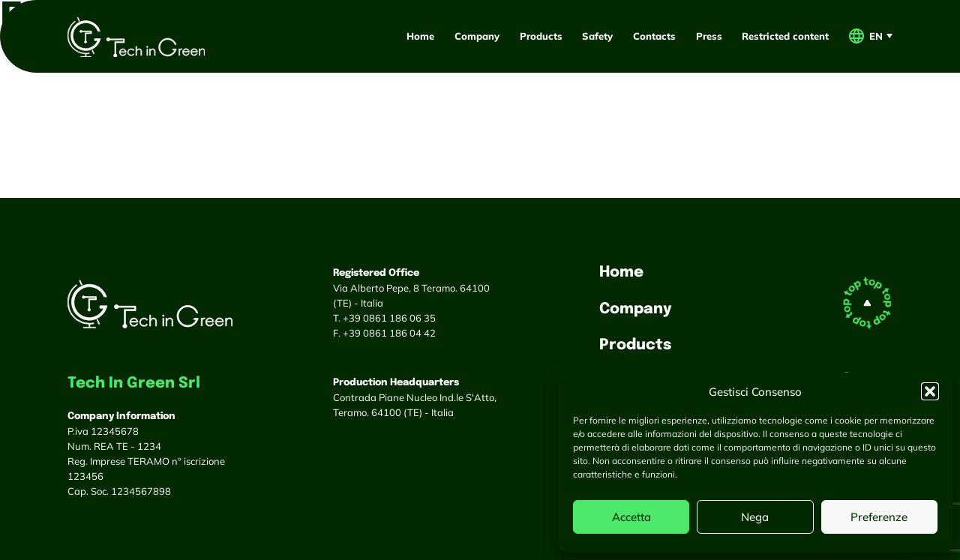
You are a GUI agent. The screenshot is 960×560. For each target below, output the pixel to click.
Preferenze (879, 517)
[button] (930, 391)
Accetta (631, 517)
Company (477, 36)
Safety (597, 36)
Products (541, 36)
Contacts (654, 36)
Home (420, 36)
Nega (755, 517)
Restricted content (785, 36)
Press (709, 36)
